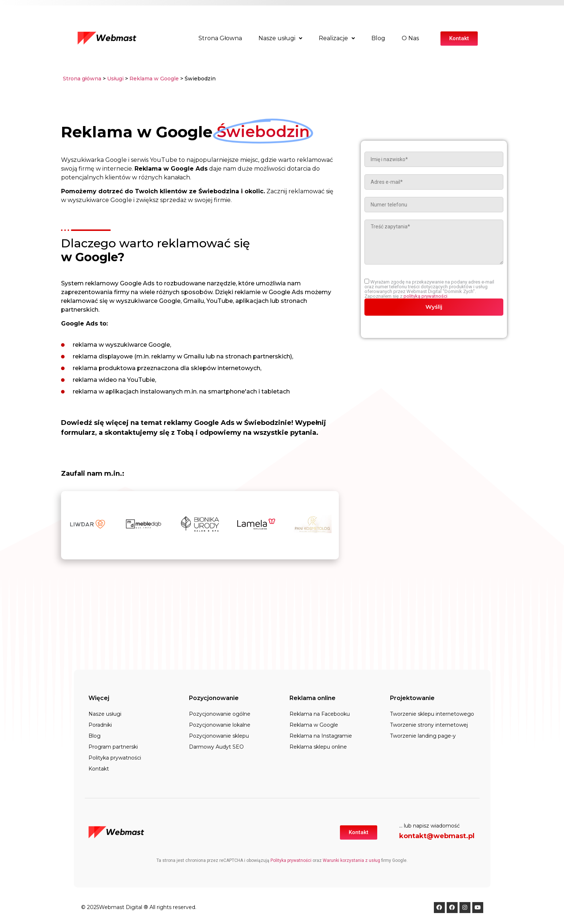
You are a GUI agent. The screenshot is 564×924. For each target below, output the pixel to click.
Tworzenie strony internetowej (429, 725)
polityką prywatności (425, 296)
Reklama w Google (154, 79)
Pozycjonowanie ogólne (220, 714)
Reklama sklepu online (318, 747)
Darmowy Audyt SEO (216, 747)
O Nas (410, 38)
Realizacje (337, 38)
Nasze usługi (280, 38)
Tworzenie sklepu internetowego (432, 714)
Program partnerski (113, 747)
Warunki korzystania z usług (351, 860)
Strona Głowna (220, 38)
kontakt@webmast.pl (437, 836)
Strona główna (82, 79)
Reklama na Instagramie (321, 736)
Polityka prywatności (115, 758)
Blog (378, 38)
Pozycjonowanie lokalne (220, 725)
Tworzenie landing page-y (423, 736)
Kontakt (99, 769)
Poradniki (100, 725)
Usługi (115, 79)
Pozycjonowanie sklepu (219, 736)
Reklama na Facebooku (320, 714)
